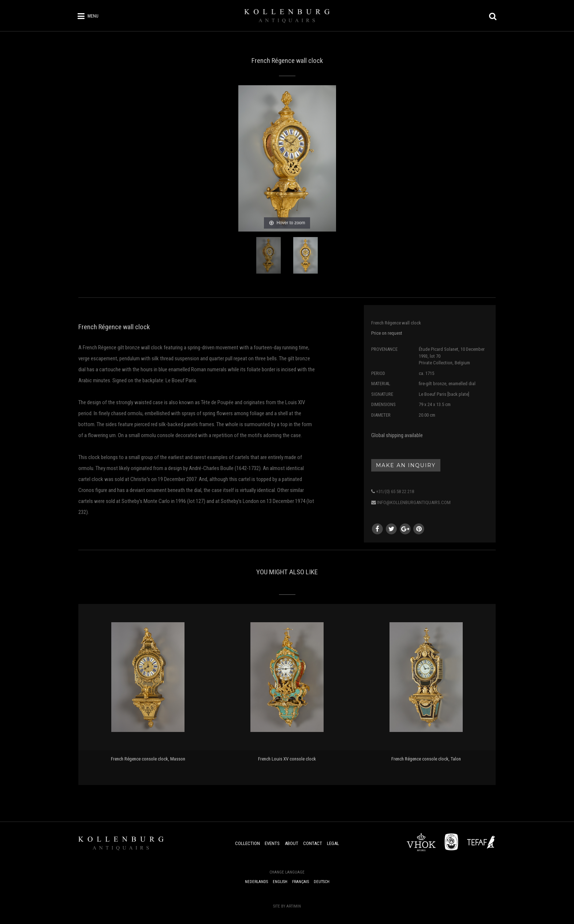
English (280, 882)
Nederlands (256, 882)
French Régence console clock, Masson (148, 759)
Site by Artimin (287, 906)
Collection (247, 843)
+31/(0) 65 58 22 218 (395, 491)
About (292, 843)
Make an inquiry (406, 465)
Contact (313, 843)
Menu (93, 16)
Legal (333, 843)
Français (301, 882)
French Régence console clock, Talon (426, 759)
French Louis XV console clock (287, 759)
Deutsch (322, 882)
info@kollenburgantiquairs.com (414, 502)
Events (272, 843)
